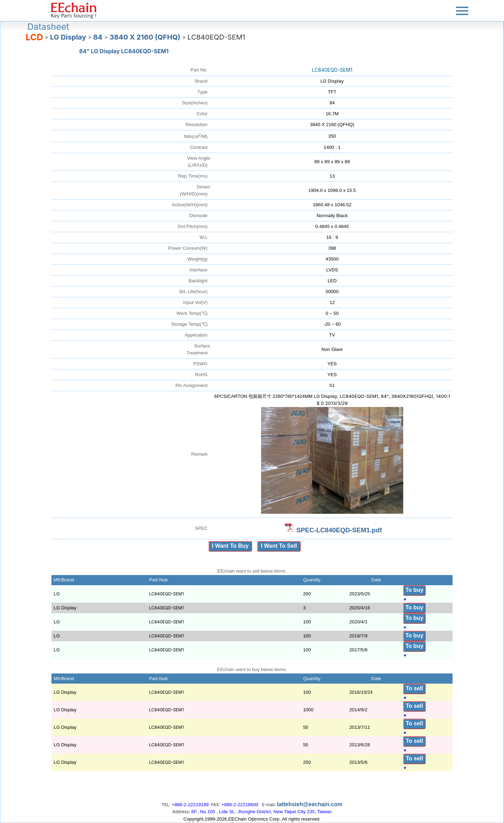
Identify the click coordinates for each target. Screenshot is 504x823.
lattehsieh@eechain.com (310, 804)
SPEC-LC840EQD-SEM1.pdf (339, 530)
